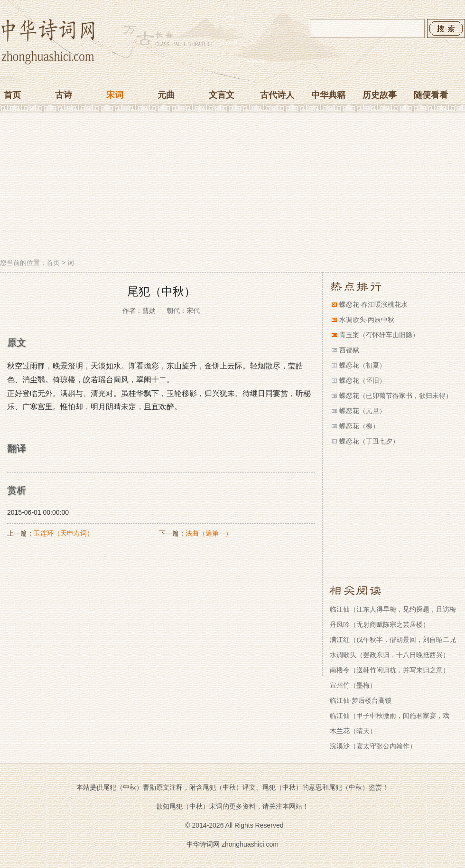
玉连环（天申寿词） (64, 533)
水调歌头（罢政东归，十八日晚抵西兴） (390, 655)
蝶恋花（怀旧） (363, 380)
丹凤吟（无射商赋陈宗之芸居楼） (380, 624)
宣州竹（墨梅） (353, 685)
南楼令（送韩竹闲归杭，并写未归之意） (390, 670)
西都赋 (349, 350)
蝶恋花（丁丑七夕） (369, 441)
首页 (12, 95)
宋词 (115, 95)
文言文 (222, 95)
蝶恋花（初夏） (363, 365)
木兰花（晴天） (353, 731)
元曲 (166, 95)
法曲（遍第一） (209, 533)
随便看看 (431, 95)
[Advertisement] (232, 187)
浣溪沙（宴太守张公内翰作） (373, 746)
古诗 (64, 95)
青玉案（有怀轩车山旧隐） (379, 335)
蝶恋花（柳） (359, 426)
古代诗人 (277, 95)
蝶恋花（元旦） (363, 411)
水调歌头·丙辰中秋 (367, 320)
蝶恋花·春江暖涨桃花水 (373, 304)
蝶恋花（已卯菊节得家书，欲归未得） (396, 396)
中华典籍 (328, 95)
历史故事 (380, 95)
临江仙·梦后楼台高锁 (361, 700)
